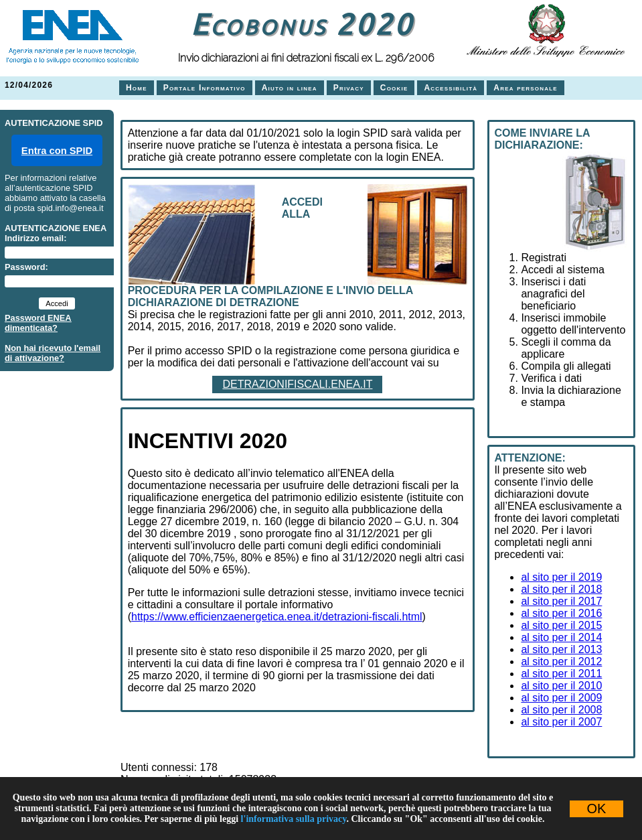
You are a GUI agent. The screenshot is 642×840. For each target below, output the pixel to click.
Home (137, 88)
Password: (26, 267)
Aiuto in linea (290, 88)
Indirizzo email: (35, 238)
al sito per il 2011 (561, 674)
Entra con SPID (57, 151)
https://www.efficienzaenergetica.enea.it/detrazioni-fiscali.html (277, 617)
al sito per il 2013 (561, 649)
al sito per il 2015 (561, 625)
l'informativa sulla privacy (294, 819)
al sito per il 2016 (561, 613)
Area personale (525, 88)
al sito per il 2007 (561, 722)
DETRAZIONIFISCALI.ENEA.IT (297, 384)
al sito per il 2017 (561, 601)
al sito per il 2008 (561, 710)
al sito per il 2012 (561, 661)
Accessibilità (451, 88)
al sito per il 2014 (561, 637)
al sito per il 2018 (561, 589)
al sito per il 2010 (561, 686)
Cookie (394, 88)
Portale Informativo (205, 88)
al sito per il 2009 (561, 698)
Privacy (349, 88)
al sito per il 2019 (561, 577)
